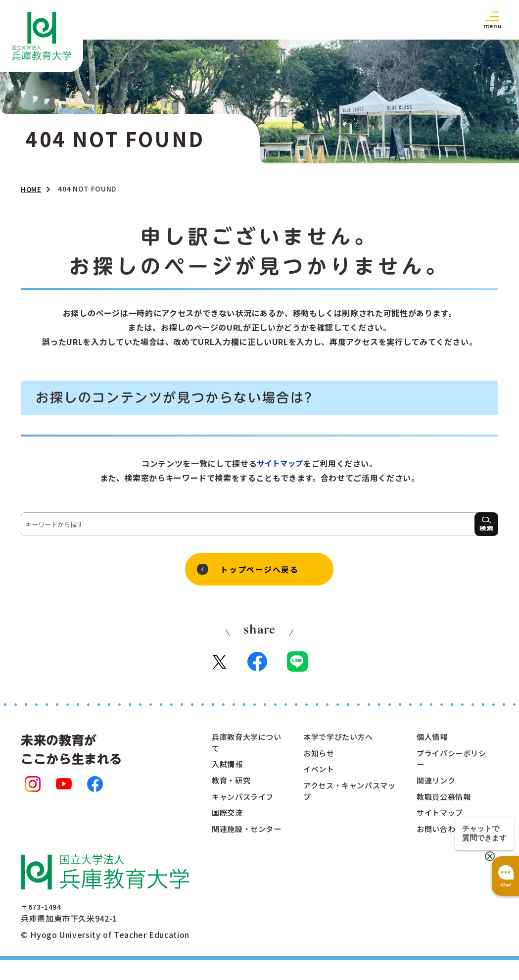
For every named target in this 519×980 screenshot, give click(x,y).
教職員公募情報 (445, 802)
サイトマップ (280, 463)
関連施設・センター (245, 842)
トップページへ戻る (259, 569)
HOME (31, 189)
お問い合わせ (441, 836)
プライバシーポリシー (449, 763)
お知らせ (320, 757)
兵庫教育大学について (245, 746)
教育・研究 (232, 785)
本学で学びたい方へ (340, 740)
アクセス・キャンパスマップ (348, 796)
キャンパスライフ (245, 802)
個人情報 (433, 740)
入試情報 (228, 769)
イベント (320, 774)
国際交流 (228, 819)
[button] (492, 20)
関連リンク (437, 785)
